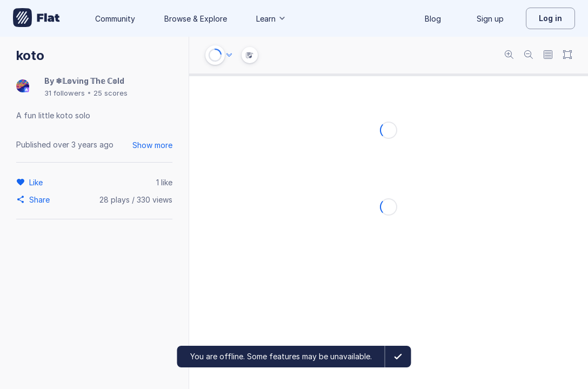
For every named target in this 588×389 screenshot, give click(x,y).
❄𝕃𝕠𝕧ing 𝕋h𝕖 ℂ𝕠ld (90, 81)
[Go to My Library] (36, 18)
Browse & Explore (196, 19)
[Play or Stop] (215, 55)
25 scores (111, 93)
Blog (433, 19)
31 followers (65, 93)
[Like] (38, 182)
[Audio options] (229, 55)
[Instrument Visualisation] (250, 55)
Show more (152, 145)
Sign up (490, 19)
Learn (271, 19)
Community (115, 19)
